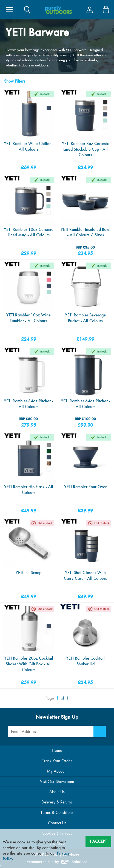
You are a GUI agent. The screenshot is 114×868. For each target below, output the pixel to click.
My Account (57, 771)
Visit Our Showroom (57, 781)
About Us (57, 792)
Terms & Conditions (57, 812)
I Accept (98, 841)
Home (57, 750)
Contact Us (57, 823)
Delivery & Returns (57, 802)
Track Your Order (57, 761)
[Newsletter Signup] (100, 732)
